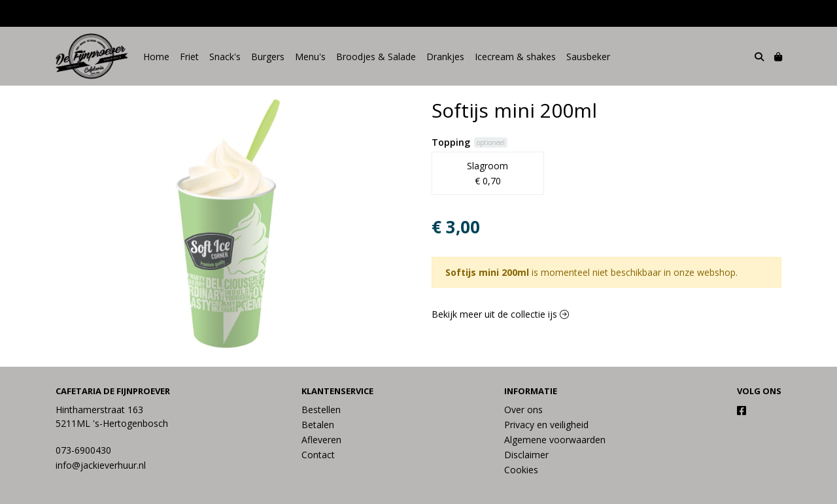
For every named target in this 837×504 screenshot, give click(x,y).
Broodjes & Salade (376, 57)
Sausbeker (588, 57)
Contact (318, 455)
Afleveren (321, 440)
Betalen (318, 425)
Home (156, 57)
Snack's (225, 57)
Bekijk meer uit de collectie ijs (500, 314)
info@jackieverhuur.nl (101, 465)
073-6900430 (83, 450)
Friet (189, 57)
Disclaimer (526, 455)
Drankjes (445, 57)
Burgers (268, 57)
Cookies (521, 470)
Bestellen (321, 410)
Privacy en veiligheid (546, 425)
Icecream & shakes (515, 57)
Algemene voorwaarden (555, 440)
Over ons (523, 410)
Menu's (310, 57)
